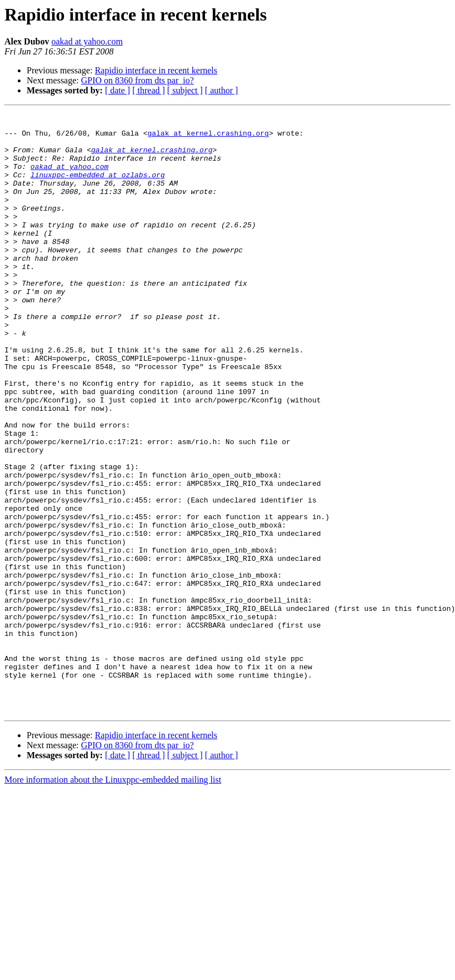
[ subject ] (185, 90)
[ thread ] (149, 90)
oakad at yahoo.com (87, 41)
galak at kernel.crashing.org (208, 138)
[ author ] (222, 90)
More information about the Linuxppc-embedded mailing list (113, 900)
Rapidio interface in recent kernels (156, 70)
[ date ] (117, 90)
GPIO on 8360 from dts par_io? (137, 80)
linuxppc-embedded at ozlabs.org (98, 188)
